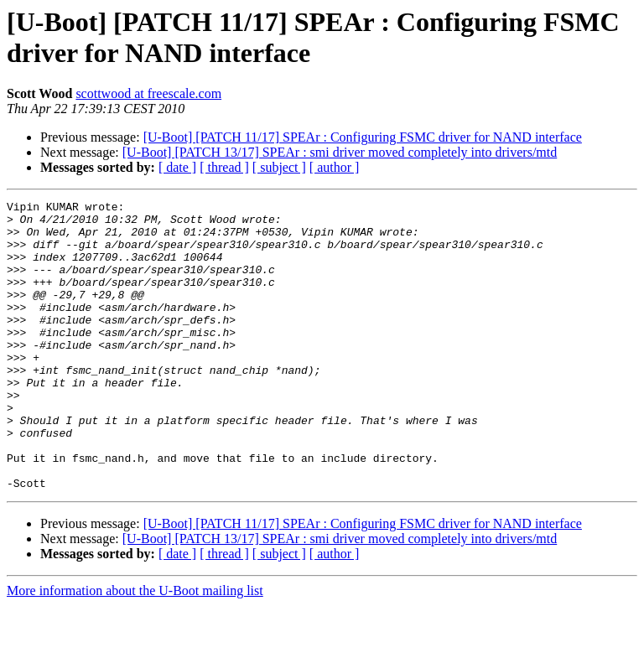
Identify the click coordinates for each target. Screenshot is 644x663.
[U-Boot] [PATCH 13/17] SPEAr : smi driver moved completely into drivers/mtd (340, 152)
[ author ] (335, 167)
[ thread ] (224, 167)
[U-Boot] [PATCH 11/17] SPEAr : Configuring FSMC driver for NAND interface (363, 137)
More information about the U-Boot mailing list (135, 648)
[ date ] (177, 167)
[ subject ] (279, 167)
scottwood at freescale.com (148, 93)
